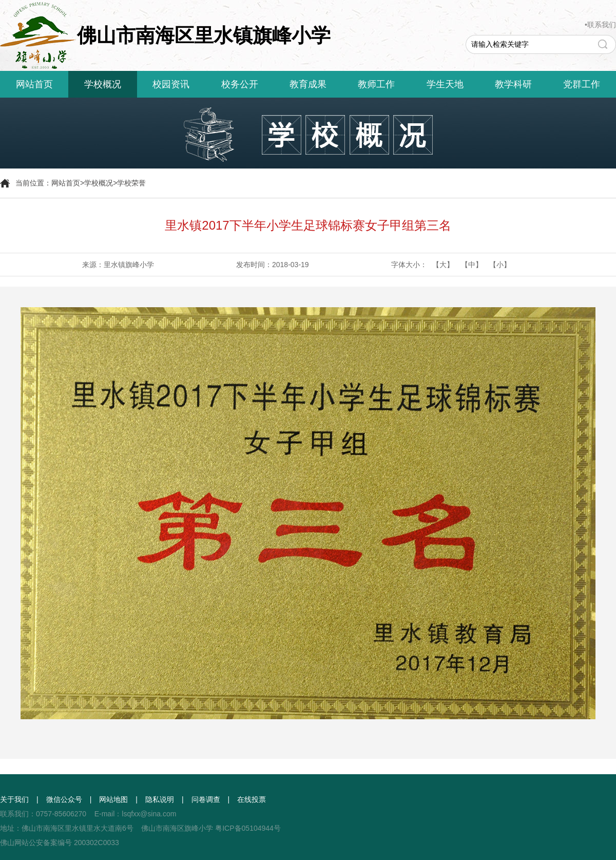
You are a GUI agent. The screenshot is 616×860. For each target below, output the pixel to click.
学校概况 (103, 84)
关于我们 (14, 799)
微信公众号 (64, 799)
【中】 (472, 265)
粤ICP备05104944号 (248, 828)
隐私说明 (160, 799)
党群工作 (582, 84)
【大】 (443, 265)
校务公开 (240, 84)
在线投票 (252, 799)
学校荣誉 (131, 183)
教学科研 (513, 84)
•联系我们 (600, 25)
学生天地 (445, 84)
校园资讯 (171, 84)
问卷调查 (206, 799)
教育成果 (308, 84)
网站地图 (113, 799)
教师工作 (376, 84)
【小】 (500, 265)
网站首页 (34, 84)
